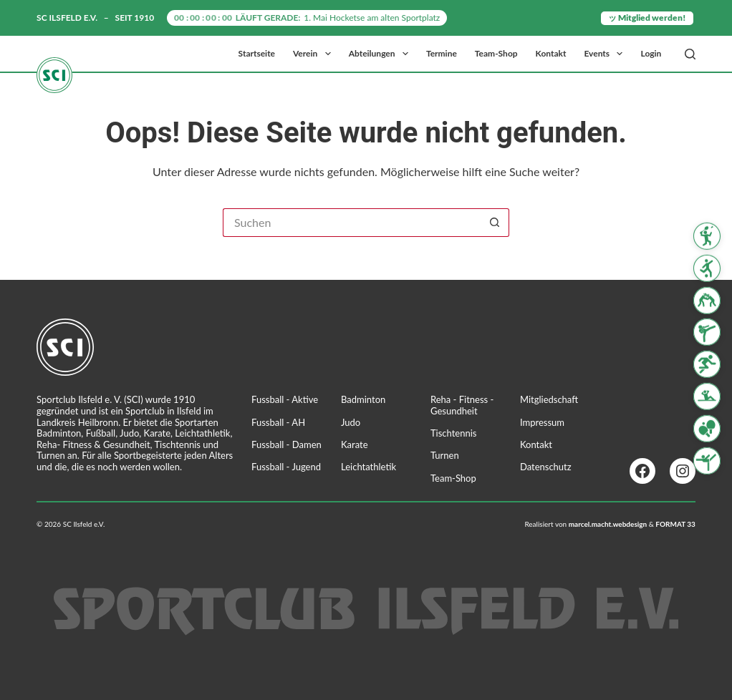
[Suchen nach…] (352, 223)
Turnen (445, 455)
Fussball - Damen (286, 444)
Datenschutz (546, 467)
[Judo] (707, 300)
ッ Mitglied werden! (647, 18)
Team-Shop (496, 53)
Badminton (363, 399)
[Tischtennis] (707, 429)
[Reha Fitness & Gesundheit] (707, 397)
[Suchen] (690, 54)
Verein (315, 54)
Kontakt (551, 53)
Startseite (257, 53)
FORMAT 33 (675, 524)
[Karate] (707, 332)
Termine (442, 53)
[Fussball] (707, 268)
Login (651, 53)
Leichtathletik (369, 467)
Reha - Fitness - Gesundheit (462, 405)
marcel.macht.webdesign (608, 524)
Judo (351, 422)
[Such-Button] (495, 223)
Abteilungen (381, 54)
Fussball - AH (278, 422)
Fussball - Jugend (286, 467)
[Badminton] (707, 236)
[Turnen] (707, 460)
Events (606, 54)
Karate (355, 444)
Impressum (542, 422)
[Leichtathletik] (707, 364)
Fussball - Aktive (285, 399)
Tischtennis (454, 433)
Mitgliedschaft (549, 399)
